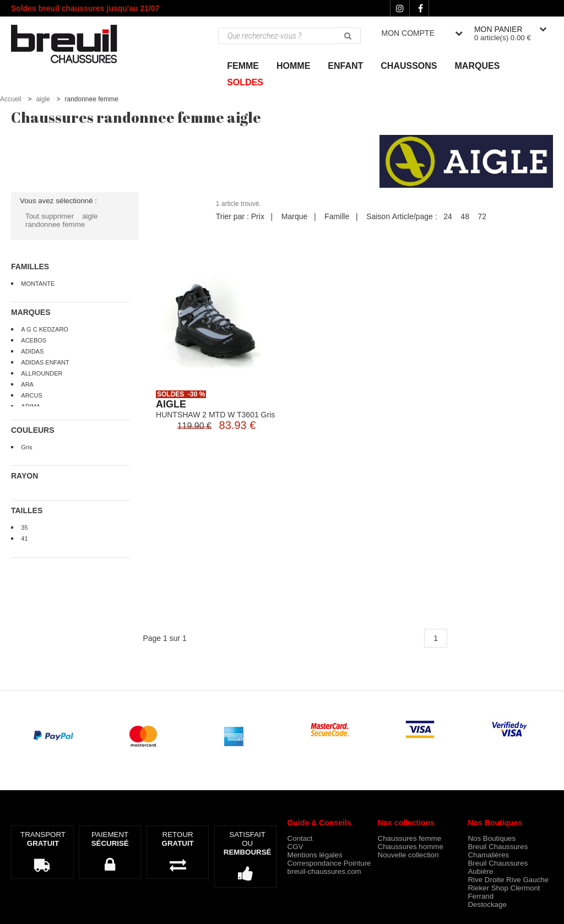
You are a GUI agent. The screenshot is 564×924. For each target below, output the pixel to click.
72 (482, 216)
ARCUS (32, 395)
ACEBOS (34, 340)
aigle (43, 99)
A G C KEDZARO (45, 329)
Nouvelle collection (408, 855)
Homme (293, 66)
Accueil (11, 99)
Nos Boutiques (492, 838)
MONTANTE (38, 284)
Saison (378, 216)
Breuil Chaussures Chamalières (498, 851)
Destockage (487, 904)
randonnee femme (55, 224)
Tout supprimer (50, 216)
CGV (295, 847)
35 (24, 528)
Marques (478, 66)
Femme (243, 66)
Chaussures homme (411, 847)
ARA (27, 384)
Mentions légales (315, 855)
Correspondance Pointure (329, 863)
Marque (294, 216)
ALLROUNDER (42, 373)
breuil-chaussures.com (324, 871)
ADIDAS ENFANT (45, 362)
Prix (258, 216)
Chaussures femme (410, 838)
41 (24, 539)
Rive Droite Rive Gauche (508, 880)
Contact (300, 838)
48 (465, 216)
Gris (26, 447)
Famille (337, 216)
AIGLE (171, 404)
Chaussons (409, 66)
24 (448, 216)
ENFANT (345, 66)
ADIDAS (32, 351)
